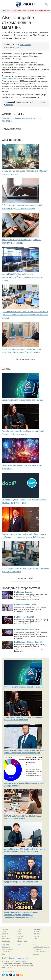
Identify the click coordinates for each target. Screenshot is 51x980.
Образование (6, 941)
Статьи (20, 929)
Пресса (20, 945)
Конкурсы (36, 936)
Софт (4, 954)
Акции (35, 938)
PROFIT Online (21, 961)
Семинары (36, 934)
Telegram (9, 105)
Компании (5, 945)
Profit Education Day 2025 (25, 605)
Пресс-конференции (40, 951)
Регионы (19, 48)
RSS (27, 958)
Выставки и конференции (41, 947)
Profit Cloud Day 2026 (23, 592)
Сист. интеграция (7, 949)
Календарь (37, 929)
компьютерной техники (11, 79)
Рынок (19, 934)
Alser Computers (26, 45)
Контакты (20, 958)
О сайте (5, 958)
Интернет (5, 934)
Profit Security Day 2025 (24, 617)
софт (10, 938)
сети (9, 951)
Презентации (37, 949)
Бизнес (13, 48)
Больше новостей (25, 359)
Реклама (12, 958)
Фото (35, 945)
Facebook (41, 102)
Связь (4, 931)
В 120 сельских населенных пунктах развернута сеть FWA (30, 11)
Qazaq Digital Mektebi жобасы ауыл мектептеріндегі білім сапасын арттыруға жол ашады (23, 277)
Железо (4, 938)
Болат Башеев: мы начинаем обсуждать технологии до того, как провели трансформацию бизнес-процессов (22, 915)
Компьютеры (6, 947)
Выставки (36, 931)
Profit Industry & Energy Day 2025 (28, 642)
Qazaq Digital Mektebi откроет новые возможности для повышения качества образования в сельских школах (25, 315)
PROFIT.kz (6, 968)
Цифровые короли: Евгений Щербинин (21, 882)
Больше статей (25, 578)
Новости (5, 929)
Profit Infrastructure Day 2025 (26, 629)
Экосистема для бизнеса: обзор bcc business (23, 400)
